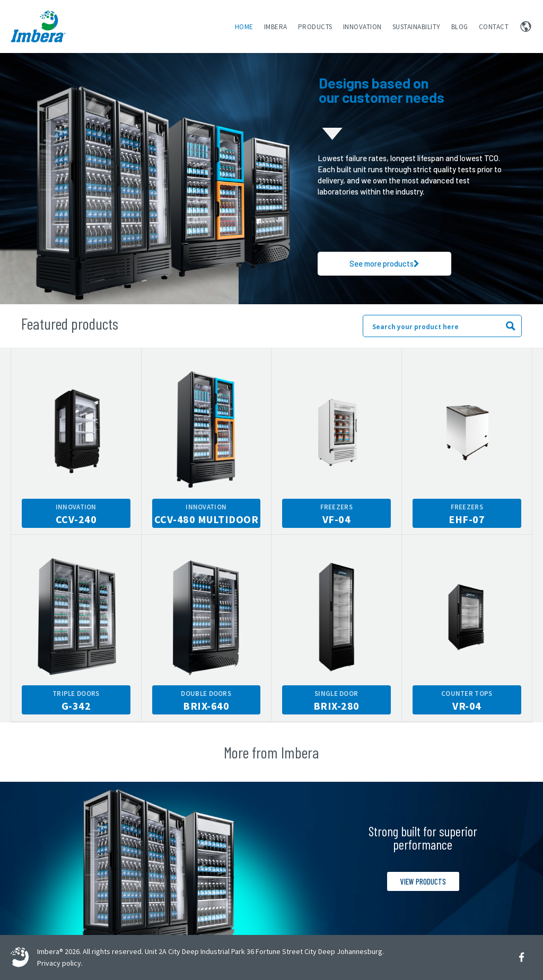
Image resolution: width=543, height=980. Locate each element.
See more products (384, 263)
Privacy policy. (60, 963)
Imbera (276, 27)
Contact (494, 27)
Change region (526, 27)
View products (423, 881)
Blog (460, 27)
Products (315, 27)
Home (244, 27)
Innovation (362, 27)
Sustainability (417, 27)
